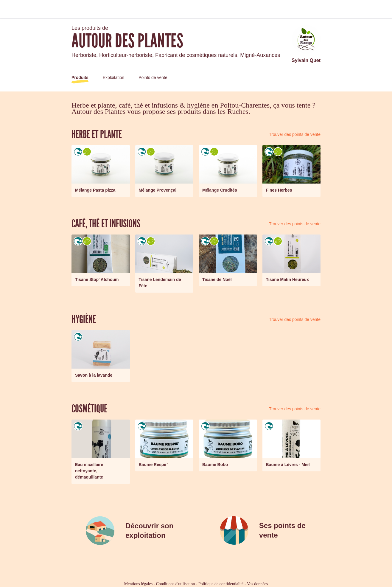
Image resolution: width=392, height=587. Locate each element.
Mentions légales (138, 584)
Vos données (257, 584)
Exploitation (113, 77)
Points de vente (153, 77)
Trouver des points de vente (295, 134)
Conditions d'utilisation (175, 584)
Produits (80, 77)
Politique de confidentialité (221, 584)
